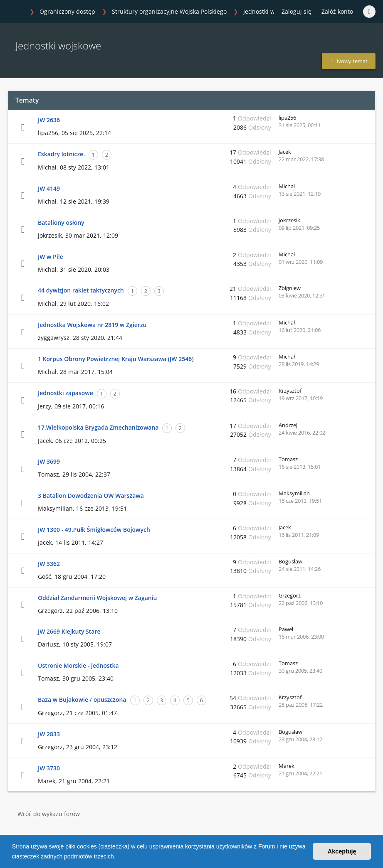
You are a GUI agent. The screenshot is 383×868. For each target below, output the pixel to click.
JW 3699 (49, 461)
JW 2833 (49, 734)
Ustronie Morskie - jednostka (78, 665)
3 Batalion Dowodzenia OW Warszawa (91, 495)
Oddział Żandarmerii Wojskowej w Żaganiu (97, 598)
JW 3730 (49, 768)
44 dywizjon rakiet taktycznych (81, 290)
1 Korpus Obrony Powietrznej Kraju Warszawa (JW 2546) (116, 359)
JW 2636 (49, 120)
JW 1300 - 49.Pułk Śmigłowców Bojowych (94, 530)
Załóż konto (337, 11)
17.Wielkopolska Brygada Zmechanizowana (98, 427)
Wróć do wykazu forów (46, 814)
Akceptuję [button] (342, 851)
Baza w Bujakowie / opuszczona (82, 700)
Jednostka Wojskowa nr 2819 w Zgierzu (92, 325)
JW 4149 (49, 188)
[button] (119, 857)
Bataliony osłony (61, 223)
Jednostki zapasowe (65, 393)
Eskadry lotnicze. (61, 154)
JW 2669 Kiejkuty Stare (69, 631)
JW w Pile (51, 257)
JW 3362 (49, 564)
